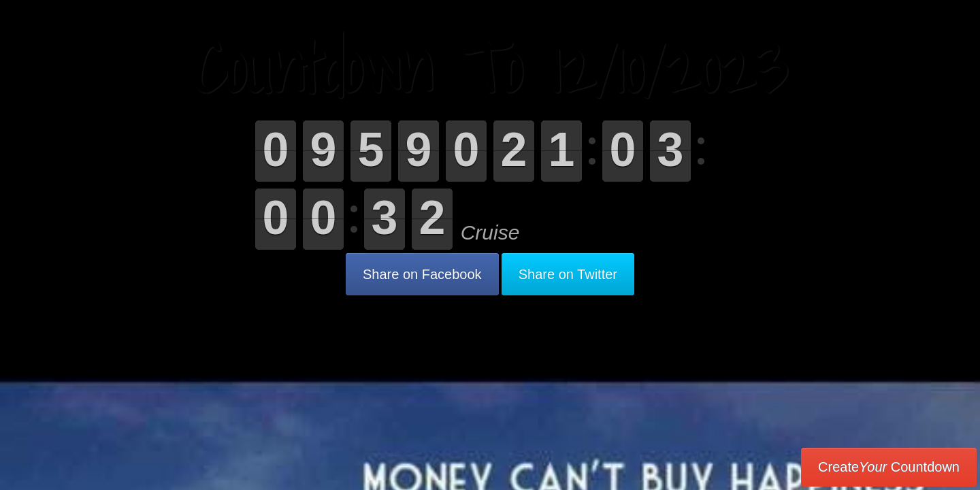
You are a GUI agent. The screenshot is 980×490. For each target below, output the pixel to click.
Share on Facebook (422, 274)
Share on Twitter (568, 274)
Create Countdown (889, 467)
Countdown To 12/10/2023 (490, 68)
